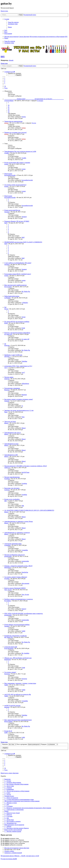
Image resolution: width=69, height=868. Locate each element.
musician (7, 345)
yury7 (6, 368)
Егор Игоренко (9, 648)
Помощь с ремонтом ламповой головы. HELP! (18, 566)
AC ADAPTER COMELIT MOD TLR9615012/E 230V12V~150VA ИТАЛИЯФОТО (29, 510)
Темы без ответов (10, 41)
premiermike (8, 556)
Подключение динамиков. (12, 388)
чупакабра (7, 545)
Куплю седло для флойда (12, 499)
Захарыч (7, 212)
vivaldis (7, 153)
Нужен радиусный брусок (12, 210)
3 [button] (5, 80)
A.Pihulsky (8, 298)
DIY (3, 56)
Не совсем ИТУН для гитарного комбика (17, 322)
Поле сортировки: (29, 744)
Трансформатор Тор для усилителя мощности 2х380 (20, 151)
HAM (6, 323)
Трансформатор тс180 (11, 455)
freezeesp (7, 674)
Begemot (7, 390)
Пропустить (4, 11)
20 (9, 105)
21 (9, 107)
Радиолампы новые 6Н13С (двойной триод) (18, 274)
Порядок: (50, 744)
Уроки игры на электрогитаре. (14, 121)
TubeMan (24, 361)
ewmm (6, 164)
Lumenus (7, 490)
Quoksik (7, 401)
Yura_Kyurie (8, 590)
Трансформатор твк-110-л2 (12, 433)
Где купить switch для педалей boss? (15, 185)
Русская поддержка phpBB (9, 859)
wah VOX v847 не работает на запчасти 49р (18, 694)
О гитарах (40, 101)
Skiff (6, 223)
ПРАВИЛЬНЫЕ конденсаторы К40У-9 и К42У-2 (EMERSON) (23, 242)
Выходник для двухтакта (12, 488)
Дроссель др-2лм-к (10, 422)
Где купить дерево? (10, 672)
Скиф (23, 668)
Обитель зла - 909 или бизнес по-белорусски (18, 658)
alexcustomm (25, 583)
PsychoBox (8, 601)
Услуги (34, 123)
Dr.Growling (8, 287)
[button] (10, 72)
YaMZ (23, 631)
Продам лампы (9, 377)
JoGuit (6, 309)
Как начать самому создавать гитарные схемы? (19, 399)
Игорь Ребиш (8, 721)
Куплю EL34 (8, 731)
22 (9, 109)
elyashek (7, 579)
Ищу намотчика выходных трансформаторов (18, 720)
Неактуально (8, 174)
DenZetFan (8, 567)
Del (5, 307)
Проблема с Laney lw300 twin (13, 355)
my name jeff (8, 334)
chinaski (11, 60)
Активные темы (9, 43)
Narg (6, 412)
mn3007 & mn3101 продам (12, 706)
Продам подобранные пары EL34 (14, 555)
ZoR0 (6, 733)
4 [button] (5, 82)
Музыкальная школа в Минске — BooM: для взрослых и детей (20, 856)
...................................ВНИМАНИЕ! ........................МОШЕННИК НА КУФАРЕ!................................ (34, 99)
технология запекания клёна (13, 544)
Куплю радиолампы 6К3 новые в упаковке (17, 163)
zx (22, 406)
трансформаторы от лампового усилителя (17, 533)
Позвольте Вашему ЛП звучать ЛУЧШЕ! (17, 221)
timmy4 (24, 609)
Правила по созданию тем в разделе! (15, 132)
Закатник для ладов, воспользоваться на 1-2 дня (19, 410)
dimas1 (6, 423)
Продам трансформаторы (12, 477)
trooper (6, 186)
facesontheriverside (10, 175)
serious (6, 123)
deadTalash (8, 660)
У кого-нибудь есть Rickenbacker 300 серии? (18, 263)
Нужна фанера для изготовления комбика (17, 625)
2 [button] (5, 78)
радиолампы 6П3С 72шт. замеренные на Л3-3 (18, 366)
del (5, 344)
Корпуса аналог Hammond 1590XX (15, 588)
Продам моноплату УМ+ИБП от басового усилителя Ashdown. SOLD (26, 466)
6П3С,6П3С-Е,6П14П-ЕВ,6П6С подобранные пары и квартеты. (24, 613)
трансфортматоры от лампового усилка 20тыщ (19, 521)
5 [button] (5, 83)
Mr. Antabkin (25, 653)
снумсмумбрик (9, 101)
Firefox (24, 117)
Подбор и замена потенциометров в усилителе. (19, 599)
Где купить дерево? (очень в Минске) (16, 577)
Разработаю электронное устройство (15, 636)
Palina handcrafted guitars (12, 296)
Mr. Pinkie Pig (26, 291)
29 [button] (5, 86)
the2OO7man (25, 472)
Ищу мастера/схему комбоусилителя (15, 285)
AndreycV (7, 468)
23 (9, 110)
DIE (6, 501)
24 (9, 112)
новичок (7, 379)
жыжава (7, 707)
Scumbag (7, 479)
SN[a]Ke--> (8, 357)
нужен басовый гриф (11, 647)
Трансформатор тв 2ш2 (11, 444)
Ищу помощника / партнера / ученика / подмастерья (20, 683)
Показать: (9, 744)
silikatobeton (25, 384)
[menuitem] (13, 22)
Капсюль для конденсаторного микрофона (17, 333)
